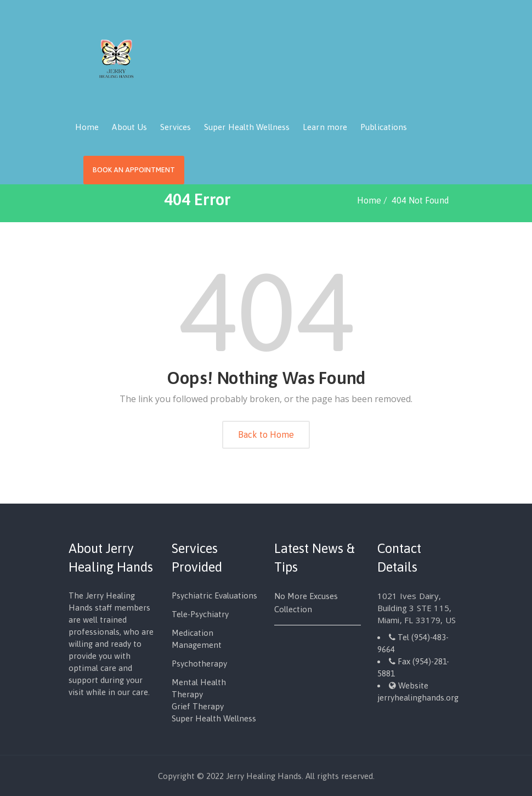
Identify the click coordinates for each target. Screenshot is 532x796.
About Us (129, 127)
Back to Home (266, 434)
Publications (384, 127)
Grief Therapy (198, 706)
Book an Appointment (134, 170)
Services (176, 127)
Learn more (325, 127)
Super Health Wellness (247, 127)
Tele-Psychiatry (200, 614)
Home (87, 127)
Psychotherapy (199, 664)
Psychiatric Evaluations (214, 595)
